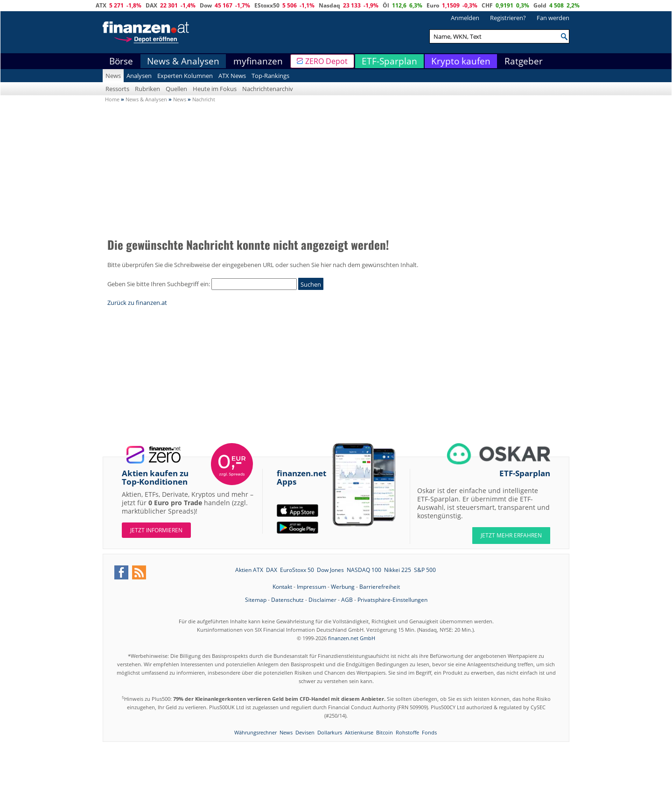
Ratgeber (524, 61)
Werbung (343, 587)
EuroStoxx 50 (297, 570)
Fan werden (553, 18)
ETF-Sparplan (389, 61)
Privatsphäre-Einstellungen (392, 600)
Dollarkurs (330, 732)
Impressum (311, 587)
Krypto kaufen (461, 61)
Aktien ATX (249, 570)
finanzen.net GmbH (352, 638)
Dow (206, 5)
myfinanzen (258, 61)
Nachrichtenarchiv (268, 89)
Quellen (176, 89)
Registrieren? (508, 18)
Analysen (139, 76)
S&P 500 (425, 570)
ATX (101, 5)
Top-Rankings (270, 76)
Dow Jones (330, 570)
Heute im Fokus (215, 89)
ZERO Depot (326, 61)
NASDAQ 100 (364, 570)
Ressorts (117, 89)
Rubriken (147, 89)
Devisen (305, 732)
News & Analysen (183, 61)
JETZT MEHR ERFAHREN (511, 535)
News (113, 76)
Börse (121, 61)
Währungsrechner (255, 732)
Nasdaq (329, 5)
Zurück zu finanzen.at (137, 303)
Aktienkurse (359, 732)
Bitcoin (385, 732)
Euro (433, 5)
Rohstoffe (407, 732)
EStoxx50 (267, 5)
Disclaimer (322, 600)
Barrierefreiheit (380, 587)
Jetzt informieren (156, 530)
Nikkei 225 (398, 570)
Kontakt (282, 587)
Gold (540, 5)
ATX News (232, 76)
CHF (487, 5)
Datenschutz (287, 600)
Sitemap (256, 600)
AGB (347, 600)
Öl (386, 5)
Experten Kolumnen (185, 76)
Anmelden (465, 18)
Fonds (429, 732)
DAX (151, 5)
